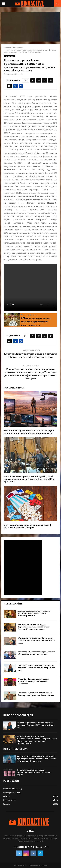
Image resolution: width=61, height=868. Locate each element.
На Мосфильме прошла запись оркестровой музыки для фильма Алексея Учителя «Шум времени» (29, 479)
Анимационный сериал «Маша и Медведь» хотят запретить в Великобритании (34, 613)
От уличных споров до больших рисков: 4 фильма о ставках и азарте (27, 526)
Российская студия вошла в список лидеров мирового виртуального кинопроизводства (29, 432)
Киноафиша (9, 792)
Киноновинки (9, 789)
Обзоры (7, 796)
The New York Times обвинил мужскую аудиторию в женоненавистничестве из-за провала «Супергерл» (37, 759)
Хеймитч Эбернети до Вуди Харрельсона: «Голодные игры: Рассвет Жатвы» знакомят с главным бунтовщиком (37, 740)
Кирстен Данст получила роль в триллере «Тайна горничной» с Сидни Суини (31, 355)
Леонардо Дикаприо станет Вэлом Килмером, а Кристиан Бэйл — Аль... (36, 694)
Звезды (7, 804)
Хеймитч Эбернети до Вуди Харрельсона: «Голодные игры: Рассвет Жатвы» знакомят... (33, 627)
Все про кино (9, 56)
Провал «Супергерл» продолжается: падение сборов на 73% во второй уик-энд (37, 668)
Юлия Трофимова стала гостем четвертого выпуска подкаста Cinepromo (33, 681)
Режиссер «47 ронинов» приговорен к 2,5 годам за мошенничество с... (36, 653)
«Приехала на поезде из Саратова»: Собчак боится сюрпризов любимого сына (36, 640)
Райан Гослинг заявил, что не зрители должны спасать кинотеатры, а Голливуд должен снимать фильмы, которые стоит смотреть (31, 374)
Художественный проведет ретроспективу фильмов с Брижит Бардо (34, 772)
